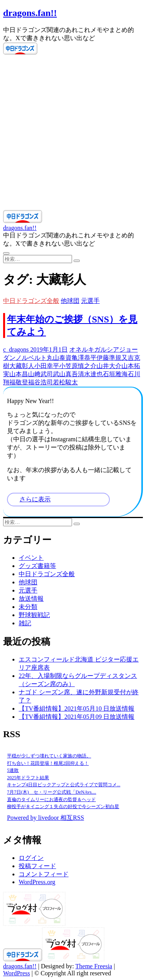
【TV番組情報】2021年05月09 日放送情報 (77, 717)
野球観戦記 (34, 615)
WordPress (17, 973)
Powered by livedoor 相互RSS (46, 818)
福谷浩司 (40, 382)
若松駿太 (65, 382)
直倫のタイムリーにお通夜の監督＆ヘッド (51, 800)
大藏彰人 (22, 366)
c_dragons (16, 349)
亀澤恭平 (84, 358)
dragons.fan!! (30, 13)
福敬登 (19, 382)
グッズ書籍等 (37, 566)
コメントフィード (44, 874)
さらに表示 (35, 499)
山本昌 (19, 374)
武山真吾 (65, 374)
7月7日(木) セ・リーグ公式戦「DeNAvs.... (52, 792)
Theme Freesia (94, 966)
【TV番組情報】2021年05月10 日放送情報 (77, 708)
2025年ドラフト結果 (28, 778)
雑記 (25, 623)
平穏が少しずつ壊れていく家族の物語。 (49, 756)
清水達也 (90, 374)
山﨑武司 (40, 374)
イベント (31, 558)
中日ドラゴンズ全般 (31, 301)
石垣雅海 (115, 374)
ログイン (31, 858)
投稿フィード (37, 866)
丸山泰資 (59, 358)
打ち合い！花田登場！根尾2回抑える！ (48, 763)
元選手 (90, 301)
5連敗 (13, 770)
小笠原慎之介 (78, 366)
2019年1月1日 (48, 349)
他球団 (70, 301)
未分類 (28, 607)
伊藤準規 (109, 358)
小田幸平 (47, 366)
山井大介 (109, 366)
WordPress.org (37, 882)
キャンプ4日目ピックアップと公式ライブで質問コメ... (64, 785)
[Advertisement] (73, 133)
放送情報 (31, 599)
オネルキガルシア (94, 349)
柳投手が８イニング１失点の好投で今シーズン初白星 (63, 807)
